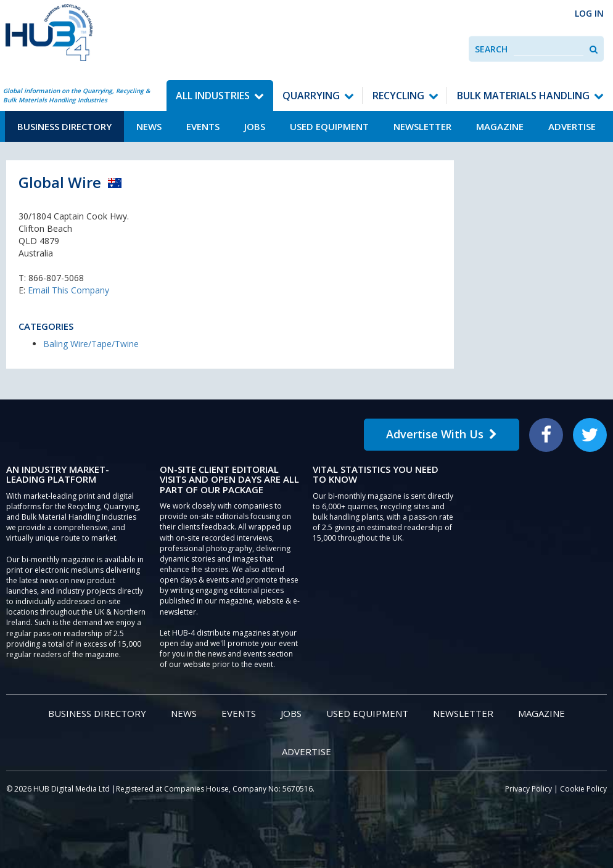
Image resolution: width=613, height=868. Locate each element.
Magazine (500, 126)
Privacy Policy (529, 789)
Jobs (255, 126)
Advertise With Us (442, 434)
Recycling (398, 96)
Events (203, 126)
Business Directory (64, 126)
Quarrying (311, 96)
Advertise (572, 126)
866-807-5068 (56, 278)
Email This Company (68, 290)
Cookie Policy (583, 789)
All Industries (213, 96)
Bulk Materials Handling (523, 96)
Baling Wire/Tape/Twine (91, 344)
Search (491, 49)
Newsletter (422, 126)
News (149, 126)
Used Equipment (329, 126)
